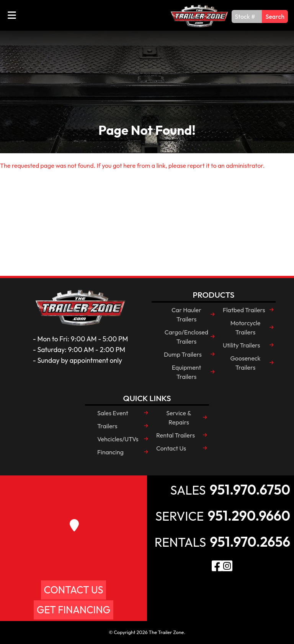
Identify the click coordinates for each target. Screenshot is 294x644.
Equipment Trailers (187, 372)
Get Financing (73, 610)
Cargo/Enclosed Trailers (186, 337)
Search (275, 16)
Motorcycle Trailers (246, 328)
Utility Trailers (241, 345)
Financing (110, 452)
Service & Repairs (179, 418)
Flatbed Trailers (244, 310)
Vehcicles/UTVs (118, 439)
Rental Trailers (176, 435)
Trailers (107, 426)
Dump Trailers (183, 354)
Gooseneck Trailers (245, 363)
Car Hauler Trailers (186, 315)
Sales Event (113, 413)
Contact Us (171, 448)
